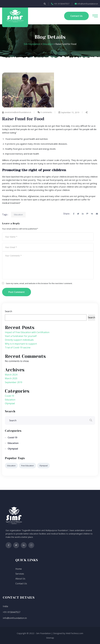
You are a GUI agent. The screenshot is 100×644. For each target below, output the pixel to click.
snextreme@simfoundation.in (17, 112)
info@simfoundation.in (86, 4)
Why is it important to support (21, 344)
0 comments (46, 112)
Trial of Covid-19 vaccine (18, 348)
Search (8, 311)
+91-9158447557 (60, 4)
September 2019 (14, 382)
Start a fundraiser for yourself (21, 336)
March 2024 (11, 375)
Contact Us (21, 583)
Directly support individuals (19, 340)
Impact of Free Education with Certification (27, 332)
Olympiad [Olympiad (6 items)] (43, 466)
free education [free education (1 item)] (27, 466)
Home (19, 569)
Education (18, 215)
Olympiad (10, 403)
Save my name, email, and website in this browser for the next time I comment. (39, 283)
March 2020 (11, 378)
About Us (20, 579)
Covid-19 (9, 396)
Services (20, 574)
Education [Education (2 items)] (11, 466)
